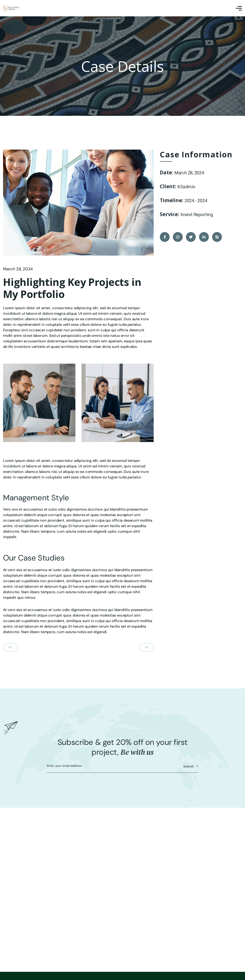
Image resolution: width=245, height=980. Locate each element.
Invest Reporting (197, 215)
